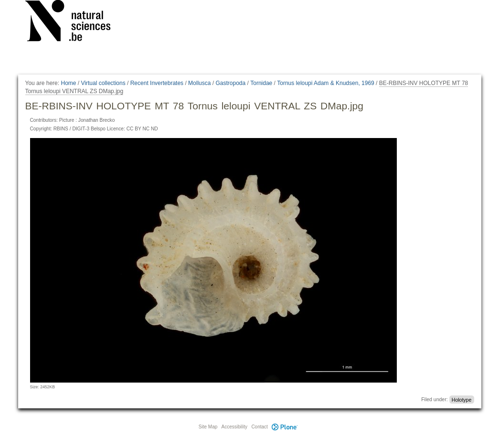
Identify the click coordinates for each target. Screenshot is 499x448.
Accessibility (234, 427)
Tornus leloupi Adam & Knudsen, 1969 (325, 83)
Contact (259, 427)
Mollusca (199, 83)
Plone (285, 427)
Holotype (462, 399)
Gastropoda (230, 83)
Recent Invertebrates (157, 83)
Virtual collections (103, 83)
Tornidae (261, 83)
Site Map (208, 427)
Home (68, 83)
